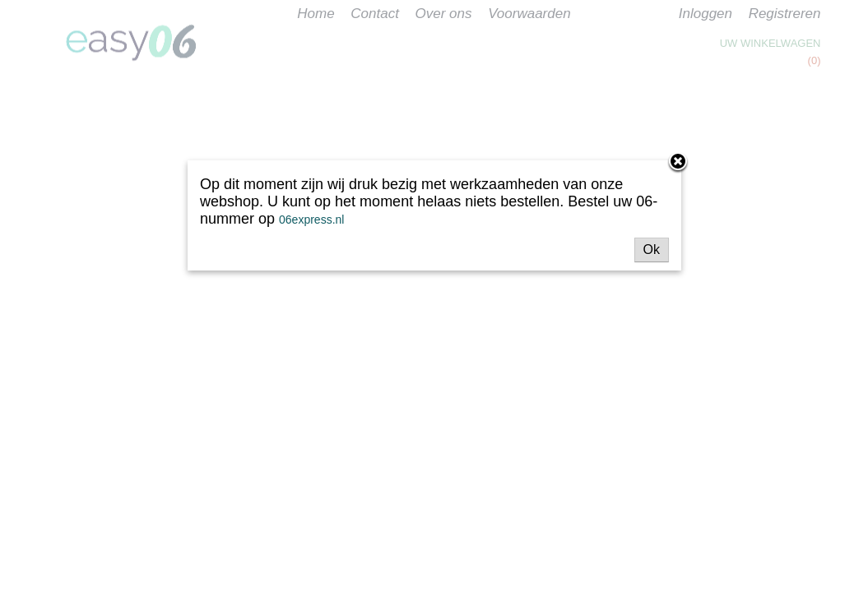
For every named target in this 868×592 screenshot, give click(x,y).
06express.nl (311, 220)
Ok (652, 250)
